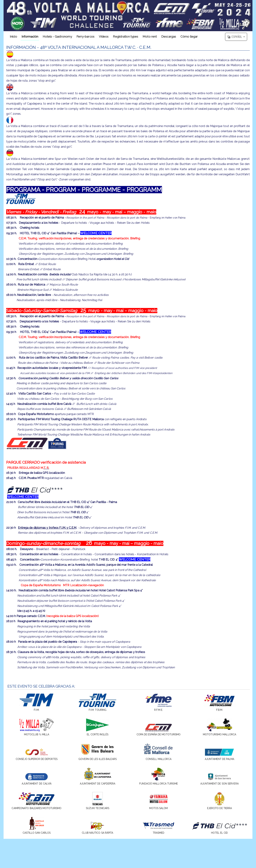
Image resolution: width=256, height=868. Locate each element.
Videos (104, 37)
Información (30, 37)
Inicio (13, 37)
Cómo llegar (189, 37)
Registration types (126, 37)
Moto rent (150, 37)
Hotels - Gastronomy (57, 37)
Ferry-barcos (85, 37)
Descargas (169, 37)
